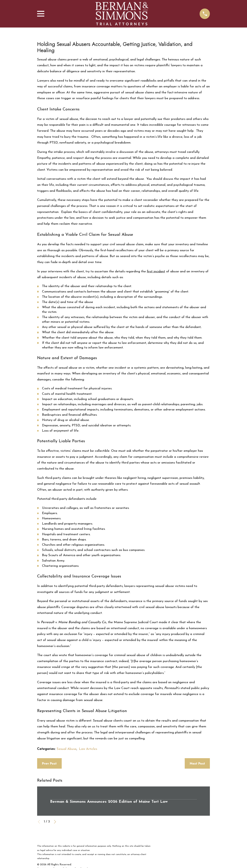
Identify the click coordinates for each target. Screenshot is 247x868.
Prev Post (49, 763)
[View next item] (55, 822)
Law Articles (88, 749)
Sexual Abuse (67, 749)
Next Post (197, 763)
